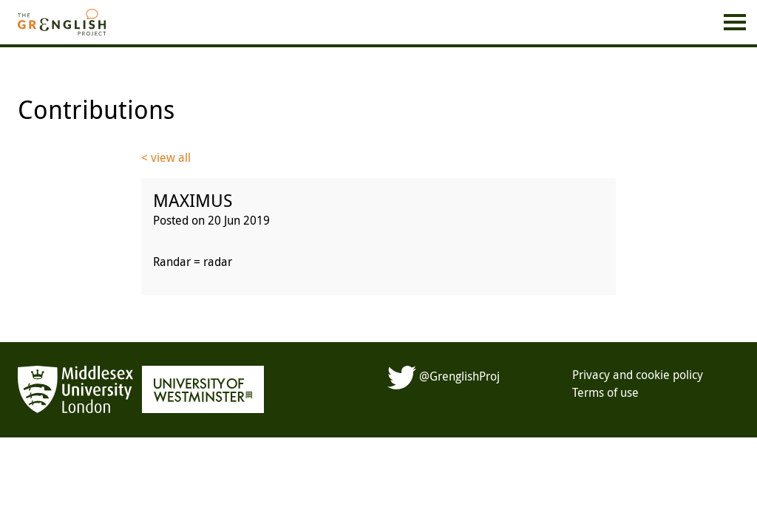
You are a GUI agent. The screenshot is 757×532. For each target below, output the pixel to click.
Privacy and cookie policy (638, 375)
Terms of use (605, 392)
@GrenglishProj (444, 376)
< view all (166, 157)
